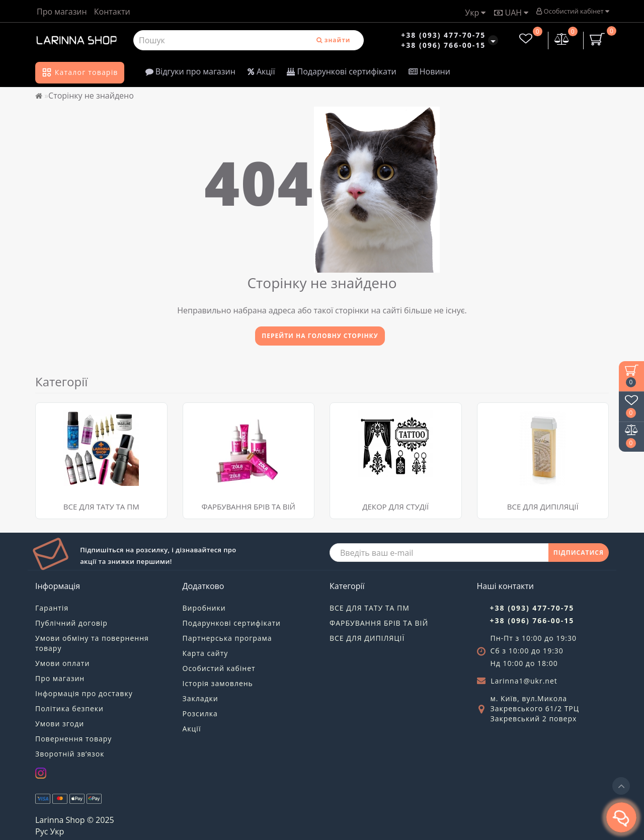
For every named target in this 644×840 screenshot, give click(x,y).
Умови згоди (60, 724)
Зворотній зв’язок (70, 754)
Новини (429, 71)
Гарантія (52, 608)
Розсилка (200, 713)
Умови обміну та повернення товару (92, 643)
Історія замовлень (218, 683)
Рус (42, 831)
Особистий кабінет (573, 11)
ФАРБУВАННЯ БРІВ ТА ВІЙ (249, 507)
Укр (475, 13)
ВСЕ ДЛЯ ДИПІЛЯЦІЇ (367, 638)
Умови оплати (62, 663)
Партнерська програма (227, 638)
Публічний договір (71, 623)
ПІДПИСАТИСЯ (579, 553)
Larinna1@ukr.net (524, 681)
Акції (261, 71)
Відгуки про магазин (190, 71)
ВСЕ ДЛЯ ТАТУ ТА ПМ (101, 507)
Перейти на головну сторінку (320, 336)
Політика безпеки (69, 708)
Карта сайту (206, 653)
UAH (511, 13)
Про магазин (62, 12)
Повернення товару (73, 739)
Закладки (200, 698)
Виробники (204, 608)
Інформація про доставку (84, 693)
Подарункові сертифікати (341, 71)
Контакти (112, 12)
